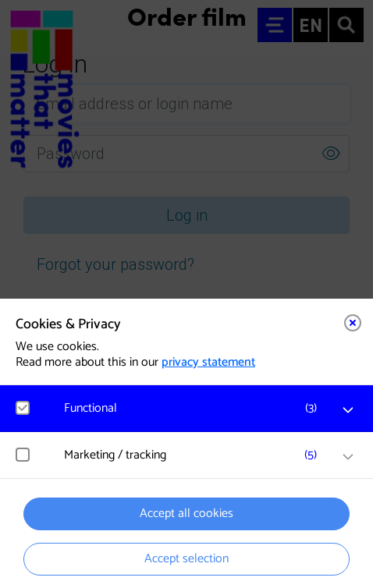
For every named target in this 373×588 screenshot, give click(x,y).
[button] (194, 408)
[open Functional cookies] (348, 410)
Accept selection (186, 559)
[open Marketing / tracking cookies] (348, 457)
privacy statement (208, 362)
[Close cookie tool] (353, 323)
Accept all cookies (186, 514)
